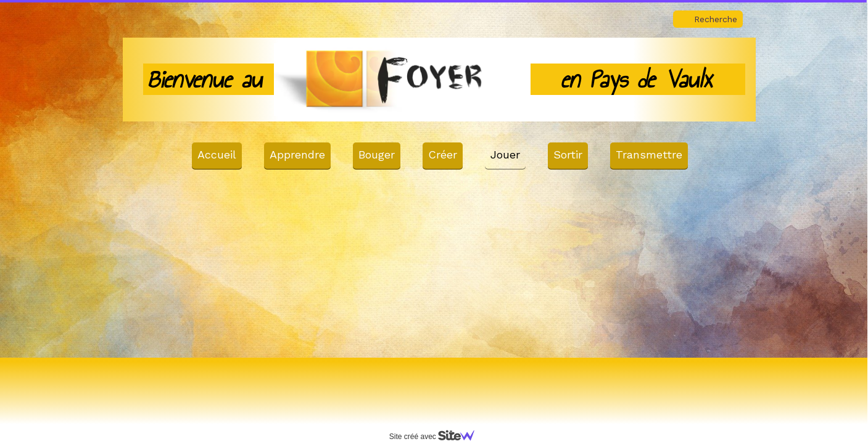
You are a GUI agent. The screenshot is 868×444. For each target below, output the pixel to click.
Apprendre (297, 154)
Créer (443, 154)
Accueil (217, 154)
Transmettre (649, 154)
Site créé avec (437, 437)
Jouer (505, 154)
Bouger (377, 154)
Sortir (568, 154)
